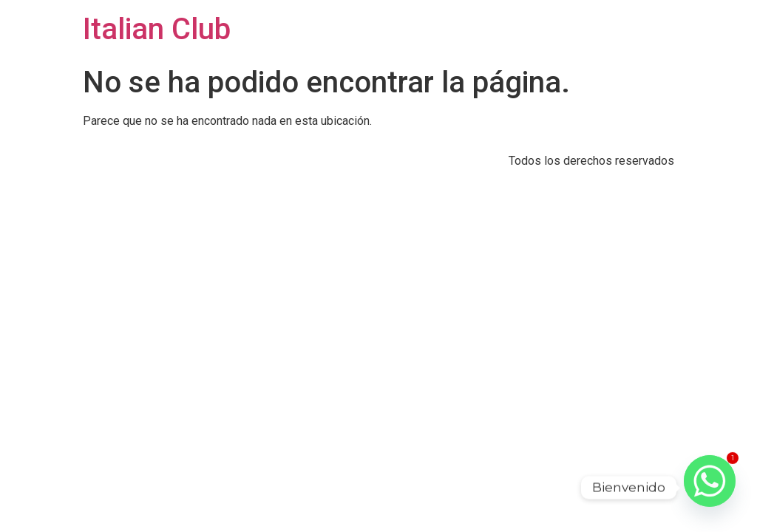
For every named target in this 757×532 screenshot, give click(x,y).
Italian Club (157, 29)
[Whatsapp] (710, 488)
